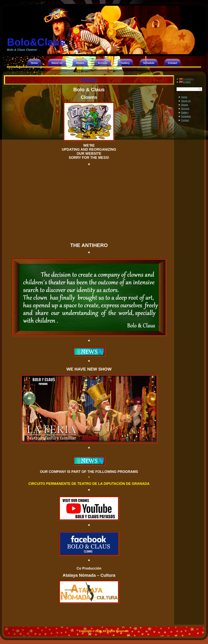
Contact (172, 63)
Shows (80, 63)
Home (34, 63)
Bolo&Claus (36, 42)
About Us (57, 63)
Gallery (125, 63)
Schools (103, 63)
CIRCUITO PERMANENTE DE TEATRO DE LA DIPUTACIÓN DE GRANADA (89, 484)
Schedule (149, 63)
